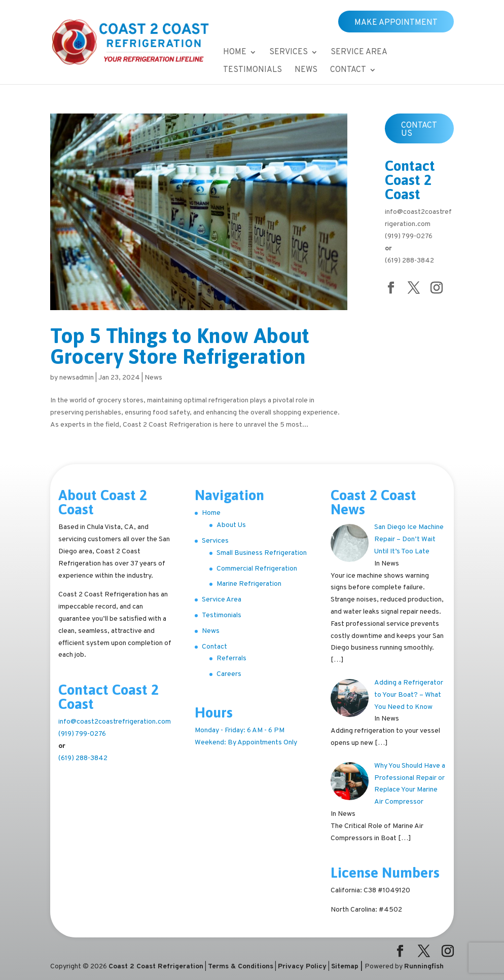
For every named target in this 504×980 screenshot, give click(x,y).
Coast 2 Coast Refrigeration (156, 967)
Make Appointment (396, 23)
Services (289, 53)
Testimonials (253, 71)
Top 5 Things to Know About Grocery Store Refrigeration (180, 346)
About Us (231, 525)
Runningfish (424, 967)
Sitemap (345, 967)
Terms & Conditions (241, 967)
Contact (348, 71)
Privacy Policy (302, 967)
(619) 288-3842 (409, 261)
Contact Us (419, 130)
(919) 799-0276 (409, 236)
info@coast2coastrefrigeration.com (115, 722)
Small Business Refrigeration (262, 553)
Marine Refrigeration (249, 584)
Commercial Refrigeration (257, 569)
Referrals (231, 658)
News (306, 71)
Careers (229, 674)
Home (235, 53)
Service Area (359, 53)
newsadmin (77, 378)
